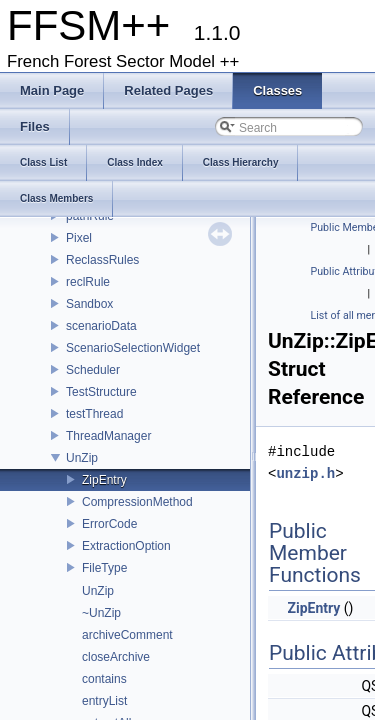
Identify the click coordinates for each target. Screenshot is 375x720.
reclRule (88, 282)
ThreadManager (108, 436)
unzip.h (305, 473)
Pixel (79, 238)
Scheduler (93, 370)
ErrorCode (109, 524)
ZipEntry (104, 480)
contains (104, 679)
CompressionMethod (137, 502)
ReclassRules (102, 260)
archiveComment (127, 635)
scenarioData (101, 326)
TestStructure (101, 392)
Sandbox (89, 304)
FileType (104, 568)
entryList (104, 701)
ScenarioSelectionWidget (133, 348)
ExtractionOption (126, 546)
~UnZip (101, 613)
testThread (94, 414)
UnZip (82, 458)
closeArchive (116, 657)
